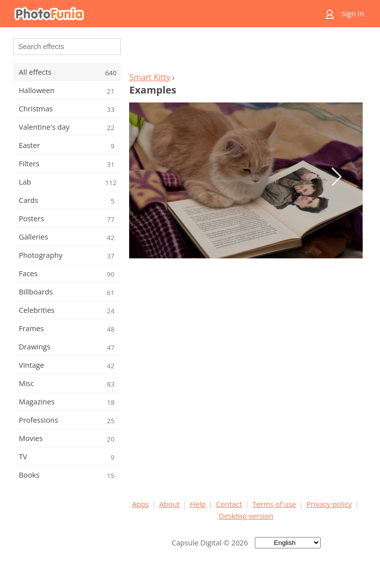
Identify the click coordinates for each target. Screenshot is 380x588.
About (169, 504)
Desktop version (246, 516)
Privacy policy (329, 504)
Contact (229, 504)
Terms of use (274, 504)
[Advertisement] (246, 52)
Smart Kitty (150, 77)
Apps (141, 504)
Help (198, 504)
